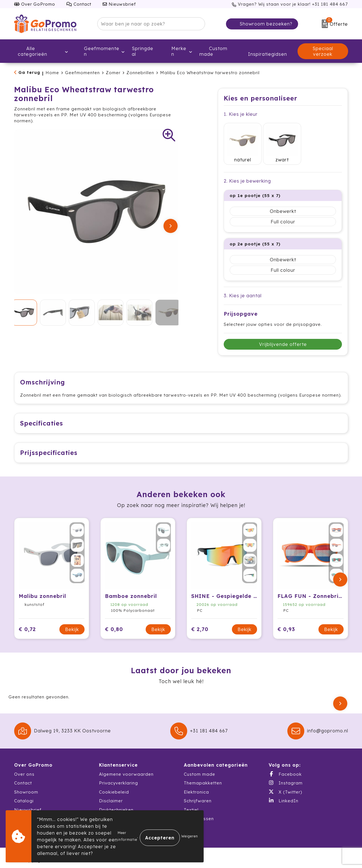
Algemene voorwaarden (126, 770)
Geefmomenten (97, 51)
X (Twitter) (285, 788)
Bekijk (72, 625)
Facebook (285, 770)
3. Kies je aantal (243, 286)
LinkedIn (284, 797)
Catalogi (24, 797)
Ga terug (29, 72)
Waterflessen (199, 815)
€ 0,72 (27, 625)
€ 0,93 (286, 625)
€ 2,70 (200, 625)
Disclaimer (111, 797)
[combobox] (145, 24)
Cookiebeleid (114, 788)
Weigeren (190, 836)
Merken (175, 51)
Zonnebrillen (140, 73)
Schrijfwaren (198, 797)
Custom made (200, 770)
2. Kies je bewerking (247, 171)
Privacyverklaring (118, 779)
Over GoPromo (35, 4)
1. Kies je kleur (241, 114)
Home (52, 73)
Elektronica (196, 788)
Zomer (113, 73)
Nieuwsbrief (119, 4)
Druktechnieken (116, 806)
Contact (79, 4)
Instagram (286, 779)
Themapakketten (203, 779)
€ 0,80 (114, 625)
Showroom (26, 788)
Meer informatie (127, 836)
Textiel (191, 806)
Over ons (24, 770)
